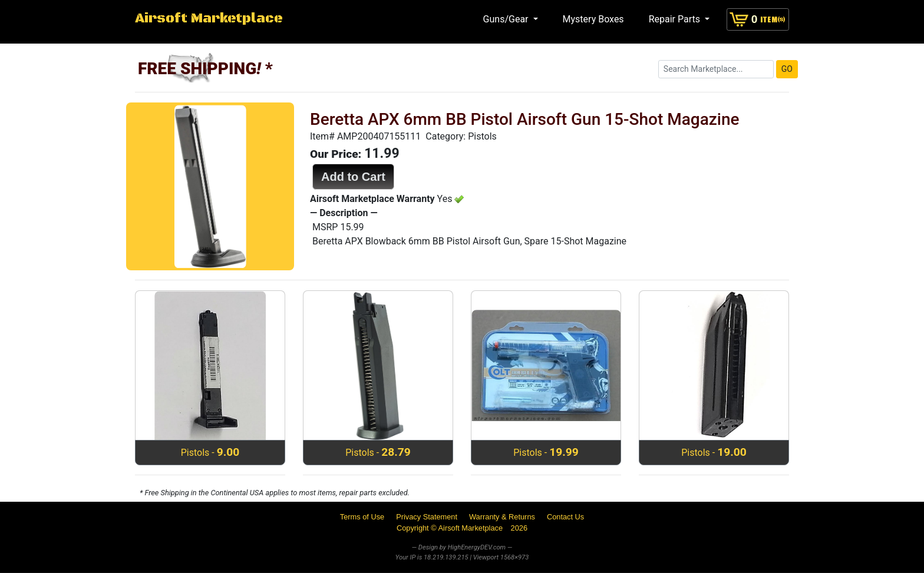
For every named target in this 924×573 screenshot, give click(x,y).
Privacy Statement (427, 517)
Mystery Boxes (593, 19)
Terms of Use (362, 517)
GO (787, 69)
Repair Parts (676, 19)
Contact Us (565, 517)
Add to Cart (353, 177)
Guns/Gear (507, 19)
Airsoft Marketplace (209, 19)
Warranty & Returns (502, 517)
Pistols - (210, 452)
